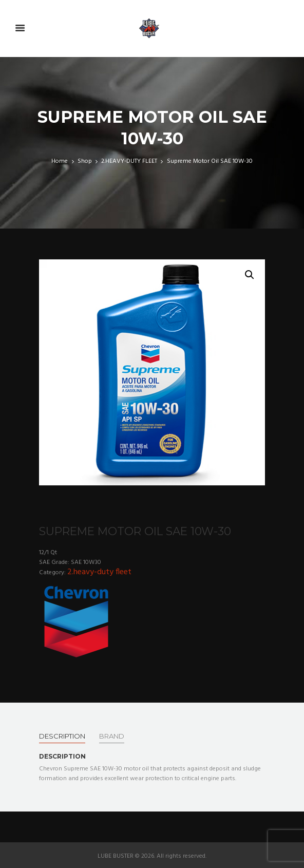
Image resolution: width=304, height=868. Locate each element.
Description (62, 736)
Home (60, 162)
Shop (85, 162)
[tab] (62, 736)
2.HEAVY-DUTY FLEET (129, 162)
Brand (112, 736)
